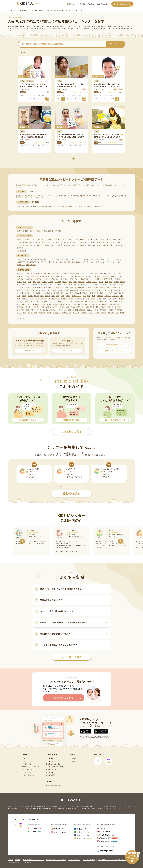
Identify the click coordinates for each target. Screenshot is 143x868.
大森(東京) (39, 279)
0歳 (49, 262)
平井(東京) (21, 307)
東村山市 (33, 245)
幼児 (98, 262)
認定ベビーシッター (47, 259)
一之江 (115, 273)
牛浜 (37, 276)
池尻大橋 (79, 273)
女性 (97, 259)
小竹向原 (51, 288)
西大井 (121, 299)
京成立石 (20, 288)
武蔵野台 (82, 310)
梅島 (48, 276)
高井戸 (24, 296)
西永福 (115, 299)
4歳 (65, 262)
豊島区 (115, 240)
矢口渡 (111, 310)
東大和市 (67, 245)
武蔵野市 (73, 242)
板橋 (97, 273)
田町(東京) (87, 296)
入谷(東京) (21, 276)
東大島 (62, 304)
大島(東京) (21, 279)
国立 (40, 285)
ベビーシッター (69, 26)
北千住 (101, 282)
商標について (29, 862)
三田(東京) (21, 310)
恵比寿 (85, 276)
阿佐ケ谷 (39, 273)
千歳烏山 (108, 296)
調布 (122, 296)
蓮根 (23, 304)
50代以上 (119, 262)
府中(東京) (50, 307)
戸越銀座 (44, 299)
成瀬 (110, 299)
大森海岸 (47, 279)
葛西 (25, 282)
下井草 (54, 290)
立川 (42, 296)
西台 (64, 302)
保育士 (27, 259)
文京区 (44, 240)
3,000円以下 (42, 262)
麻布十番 (76, 313)
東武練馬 (25, 299)
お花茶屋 (117, 279)
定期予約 (20, 259)
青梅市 (87, 242)
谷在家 (19, 316)
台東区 (51, 240)
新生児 (86, 262)
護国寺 (90, 288)
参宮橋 (19, 290)
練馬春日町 (114, 302)
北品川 (95, 282)
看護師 (87, 259)
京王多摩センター (70, 285)
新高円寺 (117, 290)
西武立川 (78, 293)
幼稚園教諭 (35, 259)
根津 (102, 302)
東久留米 (69, 304)
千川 (101, 293)
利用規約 (18, 860)
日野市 (25, 245)
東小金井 (84, 304)
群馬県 (32, 231)
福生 (57, 307)
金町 (34, 282)
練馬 (106, 302)
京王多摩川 (59, 285)
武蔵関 (75, 310)
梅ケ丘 (42, 276)
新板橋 (82, 290)
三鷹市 (80, 242)
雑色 (18, 296)
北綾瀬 (88, 282)
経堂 (23, 285)
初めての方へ (72, 4)
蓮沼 (18, 304)
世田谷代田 (94, 293)
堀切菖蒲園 (90, 307)
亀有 (70, 282)
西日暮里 (77, 302)
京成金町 (105, 285)
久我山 (29, 285)
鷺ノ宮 (103, 288)
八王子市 (59, 242)
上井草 (44, 282)
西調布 (69, 302)
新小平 (27, 293)
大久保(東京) (112, 276)
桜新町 (109, 288)
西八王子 (84, 302)
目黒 (97, 310)
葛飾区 (44, 242)
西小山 (52, 302)
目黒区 (76, 240)
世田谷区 (89, 240)
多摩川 (68, 296)
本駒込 (98, 307)
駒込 (67, 288)
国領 (45, 288)
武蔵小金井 (53, 310)
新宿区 (38, 240)
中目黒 (99, 299)
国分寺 (40, 288)
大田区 (82, 240)
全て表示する (22, 251)
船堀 (68, 307)
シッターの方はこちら (124, 4)
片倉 (29, 282)
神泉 (33, 293)
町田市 (112, 242)
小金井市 (119, 242)
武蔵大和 (90, 310)
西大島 (19, 302)
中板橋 (71, 299)
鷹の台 (30, 296)
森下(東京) (103, 310)
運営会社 (10, 860)
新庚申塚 (111, 313)
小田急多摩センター (86, 279)
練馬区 (32, 242)
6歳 (73, 262)
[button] (60, 486)
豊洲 (58, 299)
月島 (18, 299)
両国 (36, 313)
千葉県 (44, 231)
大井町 (104, 276)
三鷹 (27, 310)
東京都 (51, 231)
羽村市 (112, 245)
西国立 (38, 302)
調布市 (106, 242)
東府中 (104, 304)
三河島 (114, 307)
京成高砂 (120, 285)
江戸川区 (51, 242)
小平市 (19, 245)
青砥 (23, 273)
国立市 (48, 245)
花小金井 (36, 304)
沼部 (97, 302)
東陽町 (32, 299)
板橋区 (25, 242)
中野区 (103, 240)
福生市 (54, 245)
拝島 (121, 302)
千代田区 (20, 240)
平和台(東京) (76, 307)
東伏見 (98, 304)
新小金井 (20, 293)
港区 (33, 240)
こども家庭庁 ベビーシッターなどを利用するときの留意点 (114, 860)
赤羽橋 (97, 313)
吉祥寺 (123, 282)
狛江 (62, 288)
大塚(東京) (30, 279)
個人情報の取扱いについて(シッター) (33, 860)
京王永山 (81, 285)
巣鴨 (62, 293)
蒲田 (39, 282)
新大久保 (97, 290)
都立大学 (64, 299)
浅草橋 (66, 273)
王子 (90, 276)
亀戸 (75, 282)
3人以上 (110, 259)
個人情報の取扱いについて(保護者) (56, 860)
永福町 (63, 276)
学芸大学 (81, 282)
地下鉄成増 (55, 276)
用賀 (25, 313)
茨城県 (19, 231)
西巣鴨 (58, 302)
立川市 (66, 242)
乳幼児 (92, 262)
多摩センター (77, 296)
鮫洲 (119, 288)
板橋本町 (103, 273)
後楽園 (33, 288)
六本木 (49, 313)
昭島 (33, 273)
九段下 (35, 285)
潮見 (33, 290)
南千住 (39, 310)
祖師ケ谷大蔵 (118, 293)
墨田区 (57, 240)
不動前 (62, 307)
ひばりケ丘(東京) (114, 304)
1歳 (53, 262)
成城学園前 (69, 293)
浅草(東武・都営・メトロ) (53, 273)
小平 (58, 288)
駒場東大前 (82, 288)
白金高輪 (84, 313)
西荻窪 (25, 302)
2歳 (57, 262)
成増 (105, 299)
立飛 (53, 296)
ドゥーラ (79, 259)
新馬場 (38, 293)
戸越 (37, 299)
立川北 (48, 296)
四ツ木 (30, 313)
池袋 (92, 273)
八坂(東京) (119, 310)
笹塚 (114, 288)
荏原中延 (78, 276)
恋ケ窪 (27, 288)
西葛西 (32, 302)
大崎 (120, 276)
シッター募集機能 (85, 455)
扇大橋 (122, 313)
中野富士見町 (80, 299)
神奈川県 (58, 231)
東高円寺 (77, 304)
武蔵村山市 (91, 245)
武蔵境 (69, 310)
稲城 (120, 273)
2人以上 (103, 259)
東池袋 (55, 304)
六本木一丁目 (67, 313)
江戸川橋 (70, 276)
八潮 (117, 313)
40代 (112, 262)
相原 (18, 273)
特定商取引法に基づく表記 (15, 862)
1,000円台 (118, 259)
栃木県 (25, 231)
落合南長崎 (108, 279)
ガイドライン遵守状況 (89, 860)
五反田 (96, 288)
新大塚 (104, 290)
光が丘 (43, 304)
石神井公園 (74, 290)
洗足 (111, 293)
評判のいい (21, 265)
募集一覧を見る (76, 494)
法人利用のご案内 (103, 4)
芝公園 (38, 290)
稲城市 (106, 245)
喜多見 (116, 282)
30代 (107, 262)
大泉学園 (97, 276)
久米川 (51, 285)
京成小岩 (113, 285)
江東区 (63, 240)
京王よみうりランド (93, 285)
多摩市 (99, 245)
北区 (121, 240)
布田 (43, 307)
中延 (88, 299)
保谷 (83, 307)
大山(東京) (55, 279)
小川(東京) (64, 279)
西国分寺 (45, 302)
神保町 (56, 293)
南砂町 (33, 310)
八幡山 (29, 304)
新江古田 (89, 290)
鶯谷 (32, 276)
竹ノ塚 (36, 296)
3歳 (61, 262)
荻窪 (71, 279)
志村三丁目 (46, 290)
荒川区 (19, 242)
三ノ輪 (46, 310)
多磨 (93, 296)
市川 (109, 273)
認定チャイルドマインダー (65, 259)
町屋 (108, 307)
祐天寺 (19, 313)
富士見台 (29, 307)
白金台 (91, 313)
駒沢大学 (73, 288)
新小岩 (110, 290)
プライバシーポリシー (74, 860)
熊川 (45, 285)
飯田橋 (72, 273)
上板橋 (51, 282)
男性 (92, 259)
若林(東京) (57, 313)
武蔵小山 (62, 310)
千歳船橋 (115, 296)
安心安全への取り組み (87, 4)
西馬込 (92, 302)
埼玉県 (38, 231)
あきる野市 (120, 245)
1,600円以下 (21, 262)
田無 (58, 296)
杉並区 (109, 240)
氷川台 (49, 304)
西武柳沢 (86, 293)
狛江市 (60, 245)
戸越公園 (51, 299)
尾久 (76, 279)
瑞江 (119, 307)
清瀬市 (74, 245)
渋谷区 (96, 240)
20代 (102, 262)
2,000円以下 (31, 262)
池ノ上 (86, 273)
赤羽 (28, 273)
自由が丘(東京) (47, 293)
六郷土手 (42, 313)
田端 (63, 296)
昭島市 (99, 242)
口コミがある (31, 265)
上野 (27, 276)
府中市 (93, 242)
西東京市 (20, 248)
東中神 (92, 304)
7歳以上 (79, 262)
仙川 (106, 293)
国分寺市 (40, 245)
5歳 (69, 262)
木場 (18, 285)
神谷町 (65, 282)
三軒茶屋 (26, 290)
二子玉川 (37, 307)
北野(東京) (109, 282)
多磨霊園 (100, 296)
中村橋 (93, 299)
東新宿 (104, 313)
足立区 (38, 242)
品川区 (69, 240)
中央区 (27, 240)
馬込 (104, 307)
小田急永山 (99, 279)
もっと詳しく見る (75, 657)
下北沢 (66, 290)
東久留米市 (82, 245)
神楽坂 (19, 282)
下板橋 (60, 290)
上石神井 (58, 282)
